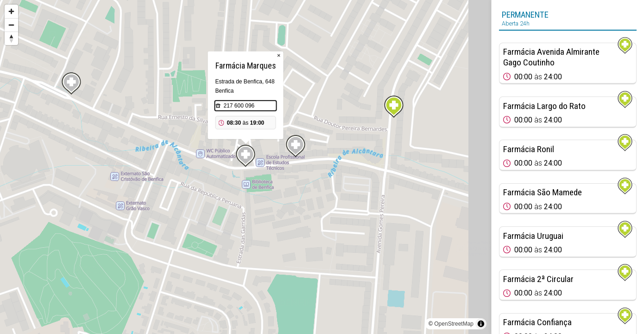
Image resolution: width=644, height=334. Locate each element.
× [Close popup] (279, 55)
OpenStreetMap (454, 324)
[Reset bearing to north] (11, 38)
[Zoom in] (11, 11)
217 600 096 (239, 106)
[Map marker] (394, 107)
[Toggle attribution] (481, 324)
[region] (246, 167)
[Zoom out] (11, 25)
